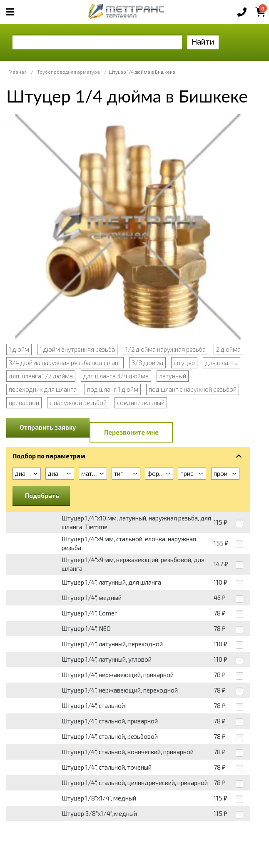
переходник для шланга (43, 389)
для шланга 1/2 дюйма (41, 376)
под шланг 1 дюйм (113, 389)
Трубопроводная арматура (68, 72)
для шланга (222, 363)
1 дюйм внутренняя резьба (77, 349)
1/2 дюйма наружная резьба (166, 349)
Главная (17, 72)
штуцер (184, 363)
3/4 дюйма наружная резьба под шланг (65, 363)
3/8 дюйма (147, 363)
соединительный (141, 403)
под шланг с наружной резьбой (193, 389)
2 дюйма (228, 349)
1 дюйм (19, 349)
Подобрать (42, 495)
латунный (173, 376)
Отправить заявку (48, 427)
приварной (24, 403)
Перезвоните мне (131, 432)
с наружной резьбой (78, 403)
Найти (203, 41)
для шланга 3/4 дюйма (116, 376)
